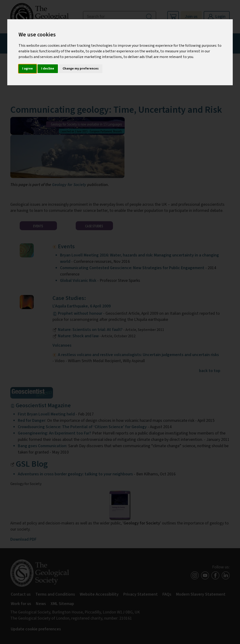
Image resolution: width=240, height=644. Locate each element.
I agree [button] (28, 69)
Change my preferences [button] (81, 69)
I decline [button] (48, 69)
